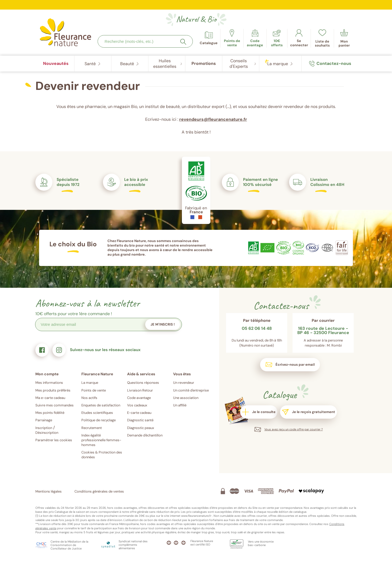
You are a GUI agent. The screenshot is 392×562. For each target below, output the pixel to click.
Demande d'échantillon (145, 435)
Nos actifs (89, 398)
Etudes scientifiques (97, 413)
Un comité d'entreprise (191, 390)
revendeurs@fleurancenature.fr (213, 119)
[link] (255, 38)
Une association (186, 398)
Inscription (44, 428)
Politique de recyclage (99, 420)
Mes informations (49, 383)
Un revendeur (184, 383)
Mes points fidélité (50, 413)
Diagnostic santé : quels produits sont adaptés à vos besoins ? (196, 2)
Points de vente (94, 390)
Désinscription (47, 433)
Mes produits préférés (53, 390)
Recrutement (92, 428)
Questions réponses (143, 383)
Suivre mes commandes (55, 405)
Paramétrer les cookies (54, 440)
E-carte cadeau (139, 413)
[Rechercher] (183, 42)
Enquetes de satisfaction (101, 405)
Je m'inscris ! (163, 324)
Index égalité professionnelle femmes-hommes (101, 440)
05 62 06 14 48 (257, 329)
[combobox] (145, 41)
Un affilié (180, 405)
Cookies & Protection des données (102, 455)
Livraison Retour (140, 390)
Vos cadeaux (137, 405)
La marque (90, 383)
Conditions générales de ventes (99, 491)
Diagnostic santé (140, 420)
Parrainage (44, 420)
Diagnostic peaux (141, 428)
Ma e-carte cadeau (50, 398)
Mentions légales (49, 491)
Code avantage (139, 398)
